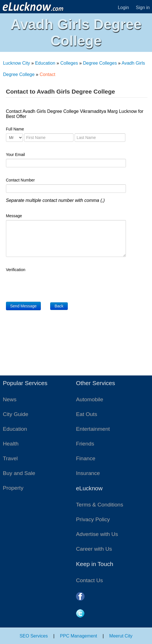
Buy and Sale (19, 473)
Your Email (15, 155)
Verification (16, 270)
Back (59, 306)
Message (14, 216)
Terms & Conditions (100, 505)
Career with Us (94, 549)
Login (123, 8)
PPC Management (79, 636)
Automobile (90, 399)
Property (13, 488)
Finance (86, 458)
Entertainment (93, 429)
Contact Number (20, 180)
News (10, 399)
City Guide (16, 414)
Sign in (143, 8)
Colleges (69, 63)
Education (45, 63)
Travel (10, 458)
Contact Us (89, 580)
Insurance (88, 473)
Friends (85, 444)
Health (11, 444)
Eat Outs (87, 414)
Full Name (15, 129)
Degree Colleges (100, 63)
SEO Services (34, 636)
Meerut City (121, 636)
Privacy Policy (93, 519)
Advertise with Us (97, 534)
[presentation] (49, 285)
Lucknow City (17, 63)
